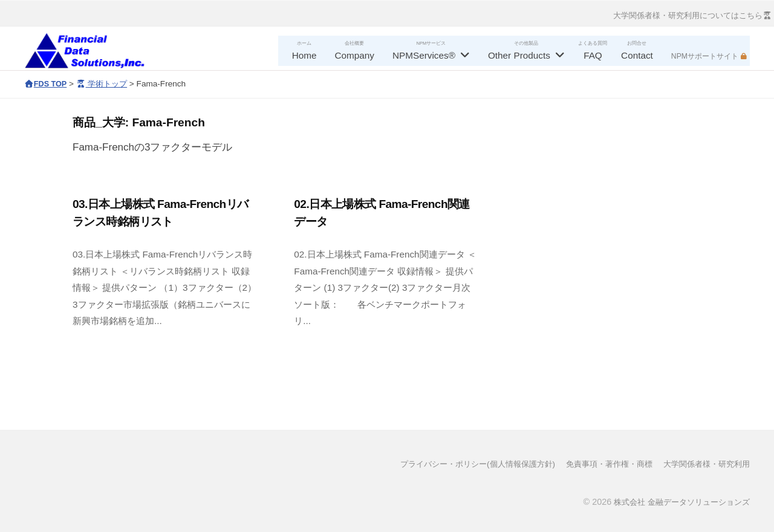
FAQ (593, 55)
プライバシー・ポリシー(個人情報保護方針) (458, 464)
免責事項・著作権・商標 (599, 464)
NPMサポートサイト (705, 56)
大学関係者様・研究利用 (703, 464)
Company (355, 55)
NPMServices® (424, 55)
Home (304, 55)
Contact (637, 55)
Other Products (519, 55)
